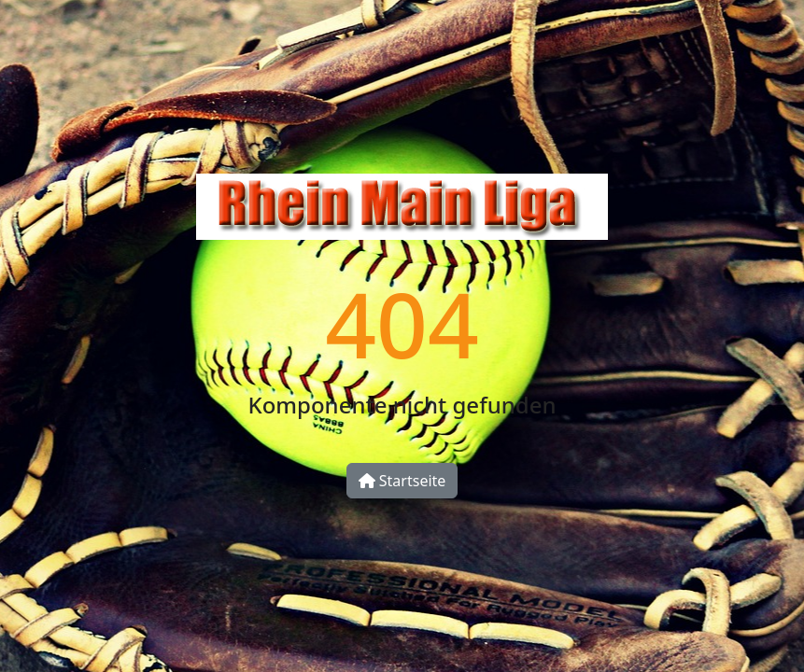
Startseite (402, 481)
